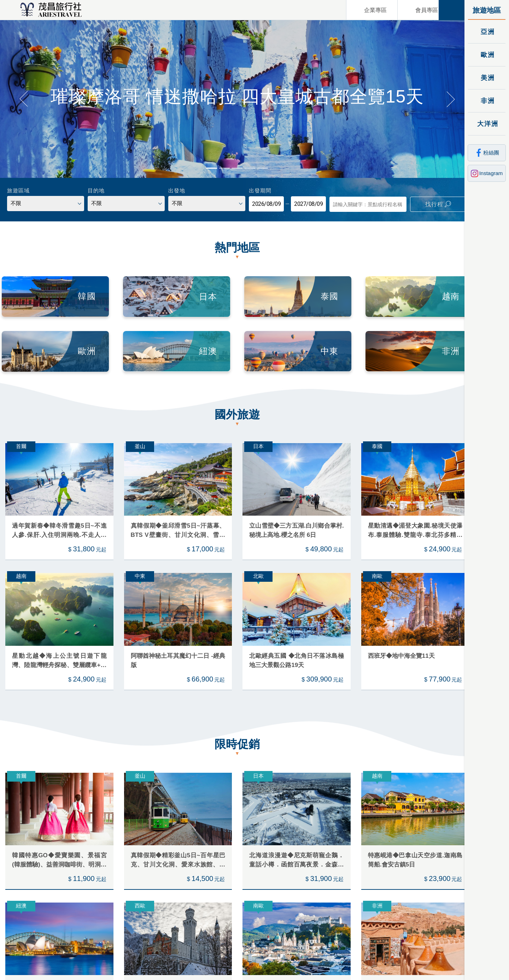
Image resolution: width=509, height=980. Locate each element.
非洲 (487, 101)
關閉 (452, 10)
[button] (23, 97)
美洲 (487, 78)
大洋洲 (487, 124)
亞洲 (487, 32)
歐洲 (487, 55)
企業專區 (365, 10)
